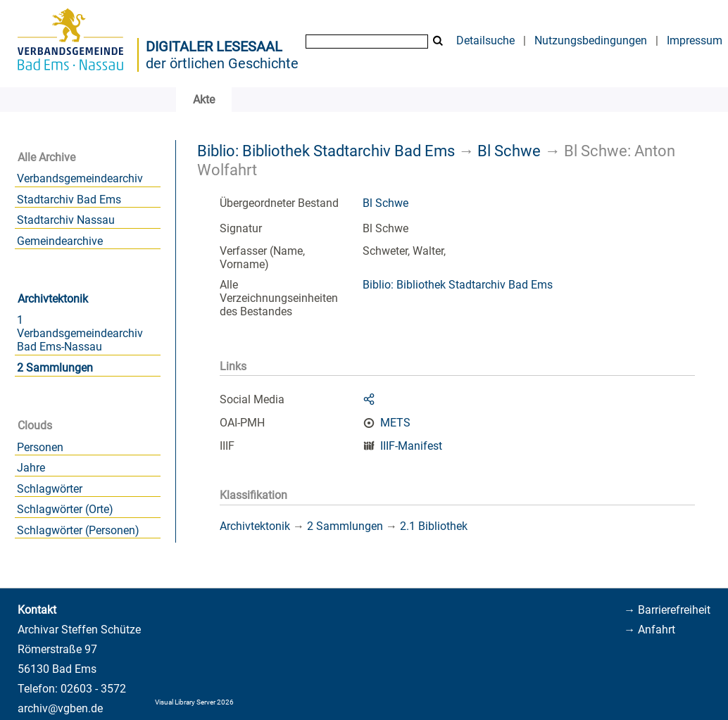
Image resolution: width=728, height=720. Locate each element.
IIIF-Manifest (411, 446)
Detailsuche (485, 40)
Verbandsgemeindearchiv (80, 178)
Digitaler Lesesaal (214, 46)
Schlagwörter (50, 489)
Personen (40, 447)
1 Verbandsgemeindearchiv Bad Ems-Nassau (80, 333)
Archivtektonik (53, 299)
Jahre (31, 468)
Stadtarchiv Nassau (66, 220)
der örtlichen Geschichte (222, 63)
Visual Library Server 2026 (194, 702)
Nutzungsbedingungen (591, 40)
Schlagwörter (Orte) (65, 509)
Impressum (695, 40)
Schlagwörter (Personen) (78, 530)
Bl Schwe (509, 151)
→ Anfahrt (649, 630)
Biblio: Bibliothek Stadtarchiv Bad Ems (326, 151)
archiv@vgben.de (60, 708)
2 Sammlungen (55, 368)
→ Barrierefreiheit (667, 610)
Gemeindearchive (60, 241)
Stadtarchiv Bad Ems (69, 200)
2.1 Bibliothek (434, 526)
